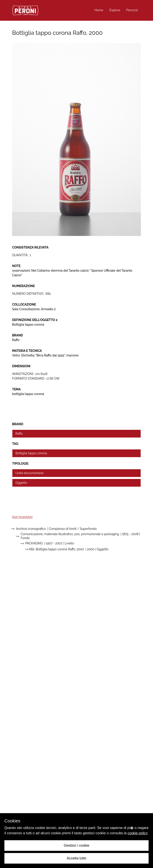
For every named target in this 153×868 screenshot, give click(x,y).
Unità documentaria (30, 473)
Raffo (19, 434)
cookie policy (138, 833)
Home (99, 10)
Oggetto (21, 483)
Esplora (115, 10)
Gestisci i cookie (76, 845)
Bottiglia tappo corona (31, 453)
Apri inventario (22, 517)
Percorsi (132, 10)
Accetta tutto (77, 858)
